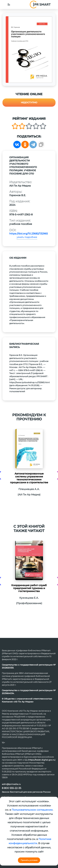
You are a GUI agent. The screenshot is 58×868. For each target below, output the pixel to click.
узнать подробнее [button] (27, 237)
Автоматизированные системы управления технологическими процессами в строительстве (29, 478)
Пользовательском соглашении (32, 810)
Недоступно (29, 102)
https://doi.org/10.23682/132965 (29, 234)
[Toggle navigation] (9, 4)
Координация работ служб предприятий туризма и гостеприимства (29, 588)
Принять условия (29, 860)
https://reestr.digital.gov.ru (42, 760)
